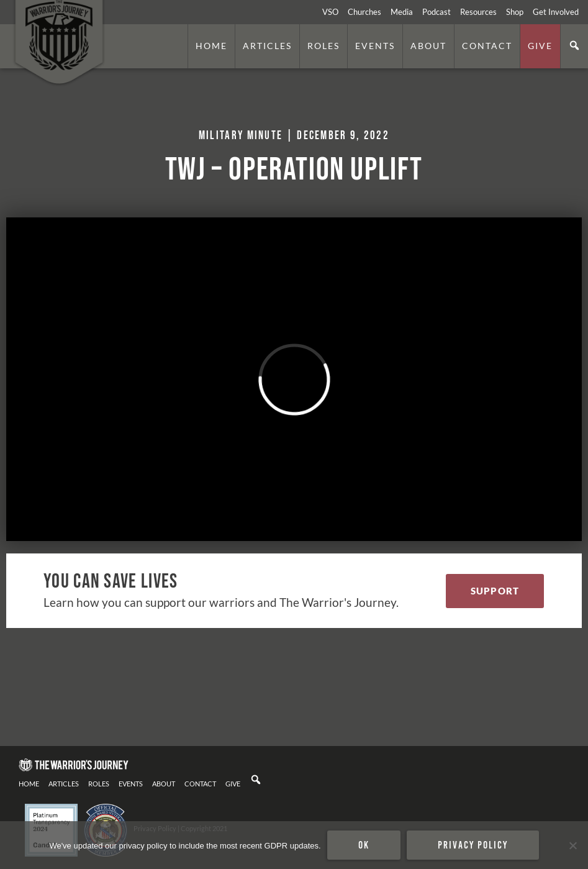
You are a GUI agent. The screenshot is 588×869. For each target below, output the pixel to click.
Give (540, 46)
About (428, 46)
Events (375, 46)
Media (402, 12)
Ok (364, 845)
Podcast (436, 12)
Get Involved (556, 12)
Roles (323, 46)
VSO (330, 12)
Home (211, 46)
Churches (364, 12)
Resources (478, 12)
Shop (515, 12)
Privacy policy (473, 845)
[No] (572, 845)
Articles (267, 46)
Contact (487, 46)
